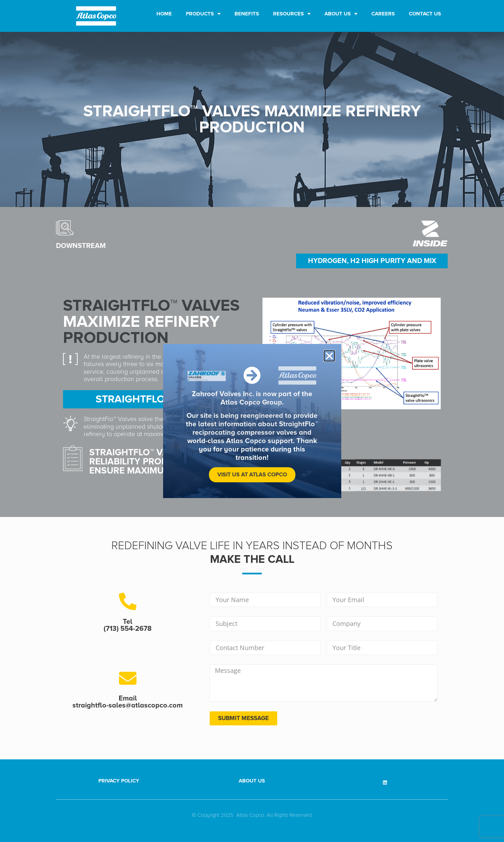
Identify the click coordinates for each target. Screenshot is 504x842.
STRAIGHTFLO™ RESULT (152, 399)
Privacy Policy (119, 781)
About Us (341, 14)
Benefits (247, 14)
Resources (292, 14)
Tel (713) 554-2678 (128, 625)
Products (203, 14)
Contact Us (425, 14)
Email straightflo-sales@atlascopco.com (128, 702)
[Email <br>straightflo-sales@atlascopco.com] (128, 678)
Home (164, 14)
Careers (383, 14)
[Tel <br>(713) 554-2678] (128, 601)
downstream (81, 246)
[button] (329, 356)
